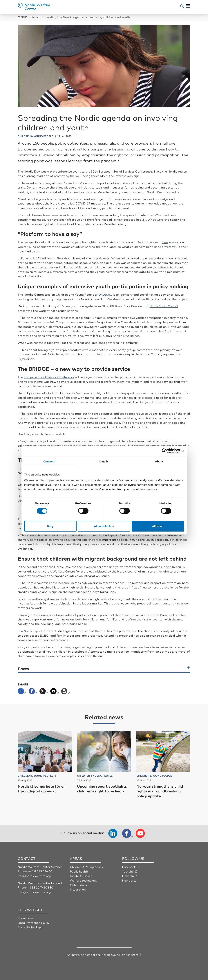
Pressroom (26, 917)
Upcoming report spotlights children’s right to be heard (102, 790)
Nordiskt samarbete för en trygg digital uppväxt (44, 788)
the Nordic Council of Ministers (117, 953)
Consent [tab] (49, 462)
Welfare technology (84, 879)
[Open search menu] (182, 6)
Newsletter (130, 879)
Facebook (129, 866)
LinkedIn (128, 875)
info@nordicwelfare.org (35, 875)
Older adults (79, 884)
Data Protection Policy (34, 921)
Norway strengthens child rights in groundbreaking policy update (162, 790)
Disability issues (81, 875)
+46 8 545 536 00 (41, 870)
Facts (23, 668)
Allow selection (104, 526)
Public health (79, 870)
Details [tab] (104, 462)
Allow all (158, 526)
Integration (78, 888)
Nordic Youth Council (165, 306)
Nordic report (34, 630)
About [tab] (159, 462)
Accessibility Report (32, 926)
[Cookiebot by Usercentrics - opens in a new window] (168, 451)
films (165, 242)
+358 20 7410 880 (41, 886)
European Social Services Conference (50, 376)
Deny (50, 526)
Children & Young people (87, 866)
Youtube (128, 870)
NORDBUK (104, 294)
